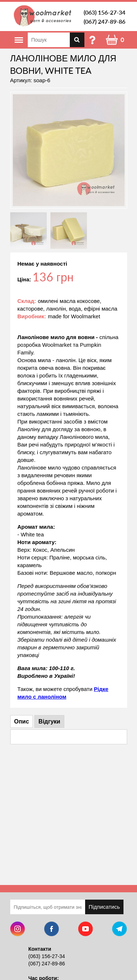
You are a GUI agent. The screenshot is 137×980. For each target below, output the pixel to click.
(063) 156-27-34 (104, 12)
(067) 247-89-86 (104, 21)
